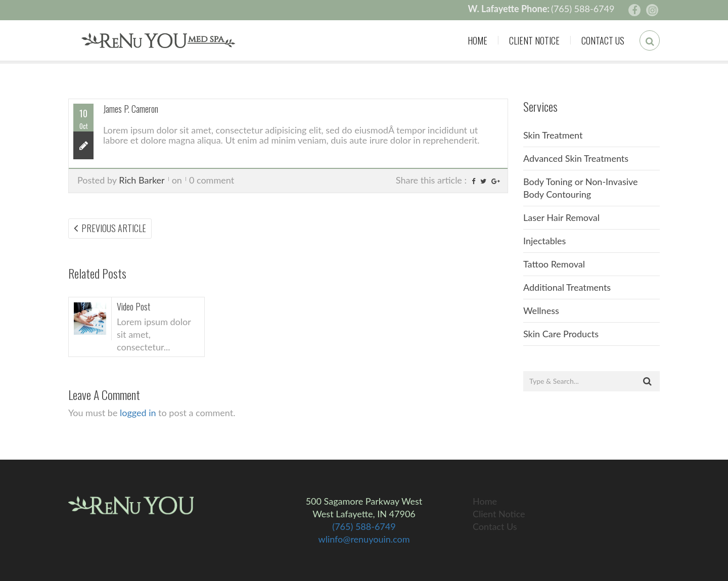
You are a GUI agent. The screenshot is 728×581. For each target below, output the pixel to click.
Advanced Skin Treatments (576, 158)
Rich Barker (142, 180)
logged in (138, 413)
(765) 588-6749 (583, 9)
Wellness (541, 310)
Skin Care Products (561, 334)
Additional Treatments (567, 287)
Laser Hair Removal (561, 217)
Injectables (544, 241)
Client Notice (534, 40)
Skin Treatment (553, 135)
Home (477, 40)
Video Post (133, 306)
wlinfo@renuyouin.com (364, 539)
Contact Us (603, 40)
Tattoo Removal (554, 264)
